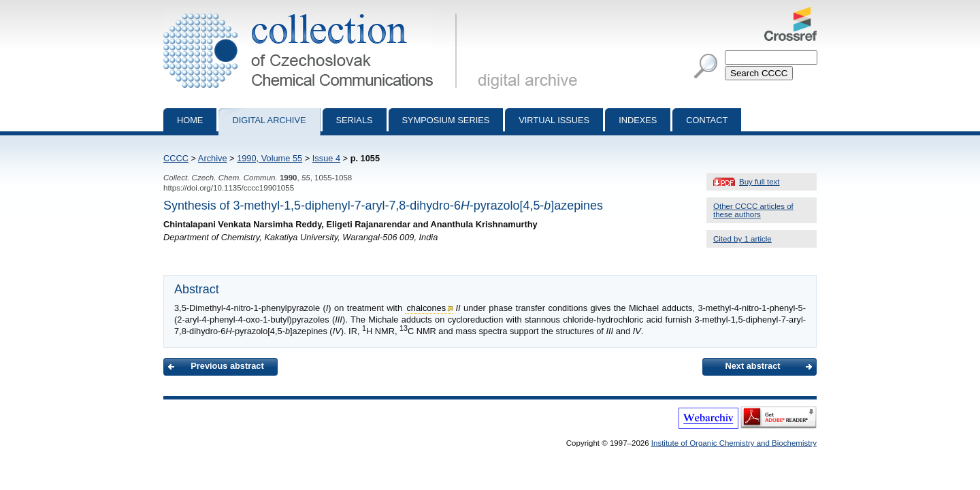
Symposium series (446, 120)
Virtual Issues (554, 120)
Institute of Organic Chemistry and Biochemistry (734, 443)
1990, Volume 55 (269, 158)
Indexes (638, 120)
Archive (213, 158)
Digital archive (269, 120)
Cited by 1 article (742, 239)
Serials (355, 120)
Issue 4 (326, 158)
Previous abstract (227, 366)
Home (190, 120)
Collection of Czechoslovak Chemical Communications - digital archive (313, 12)
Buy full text (759, 182)
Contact (707, 120)
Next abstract (752, 366)
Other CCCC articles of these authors (753, 210)
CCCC (176, 158)
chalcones (426, 308)
